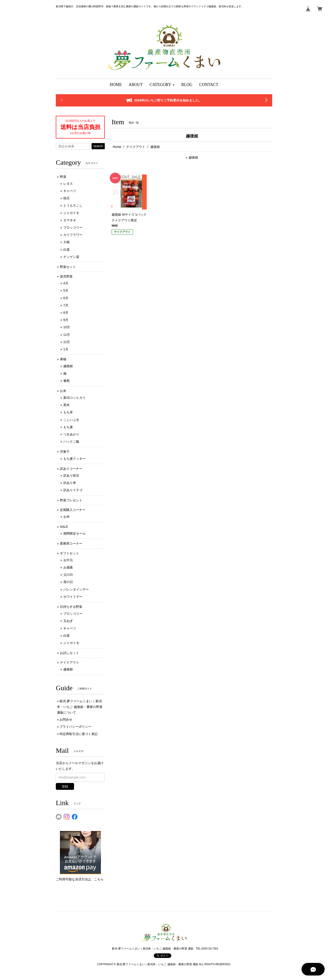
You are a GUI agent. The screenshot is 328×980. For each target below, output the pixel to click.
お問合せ (66, 720)
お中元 (68, 560)
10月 (67, 327)
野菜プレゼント (71, 500)
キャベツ (70, 191)
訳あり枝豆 (71, 475)
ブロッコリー (73, 227)
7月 (66, 305)
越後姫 (193, 157)
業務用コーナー (71, 543)
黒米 (67, 405)
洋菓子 (65, 452)
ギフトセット (69, 553)
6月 (66, 298)
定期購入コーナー (73, 510)
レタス (68, 184)
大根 (67, 242)
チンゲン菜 (71, 257)
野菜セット (68, 267)
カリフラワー (73, 235)
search (98, 146)
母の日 (68, 582)
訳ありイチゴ (73, 490)
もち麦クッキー (74, 459)
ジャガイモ (71, 213)
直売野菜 (66, 276)
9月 (66, 320)
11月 (67, 335)
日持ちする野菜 (71, 607)
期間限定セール (74, 533)
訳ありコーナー (71, 469)
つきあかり (71, 434)
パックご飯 (71, 442)
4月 (66, 283)
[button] (162, 85)
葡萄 (67, 381)
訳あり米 (70, 483)
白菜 (67, 250)
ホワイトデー (73, 597)
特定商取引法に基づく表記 (79, 734)
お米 (63, 391)
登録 (65, 786)
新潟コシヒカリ (74, 398)
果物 (63, 359)
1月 (66, 349)
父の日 (68, 575)
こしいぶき (71, 420)
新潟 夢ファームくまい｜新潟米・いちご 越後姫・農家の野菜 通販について (80, 707)
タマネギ (70, 220)
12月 (67, 342)
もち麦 (68, 427)
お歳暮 (68, 567)
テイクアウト (136, 147)
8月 (66, 313)
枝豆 (67, 198)
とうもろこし (73, 205)
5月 (66, 290)
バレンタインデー (76, 589)
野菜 (63, 177)
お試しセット (69, 653)
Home (117, 147)
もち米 (68, 412)
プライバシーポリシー (75, 727)
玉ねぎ (68, 621)
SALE (64, 527)
